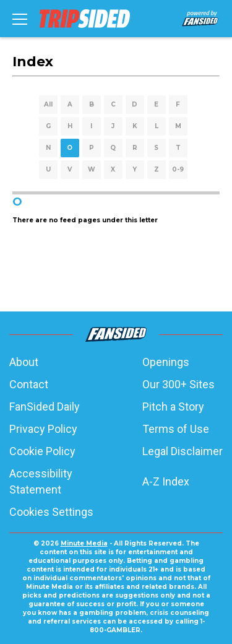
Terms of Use (176, 429)
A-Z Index (166, 481)
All (48, 104)
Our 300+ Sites (178, 384)
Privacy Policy (43, 429)
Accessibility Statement (41, 481)
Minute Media (84, 543)
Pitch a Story (173, 407)
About (24, 362)
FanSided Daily (45, 407)
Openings (166, 362)
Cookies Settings (51, 512)
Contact (29, 384)
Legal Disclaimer (183, 451)
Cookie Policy (42, 451)
